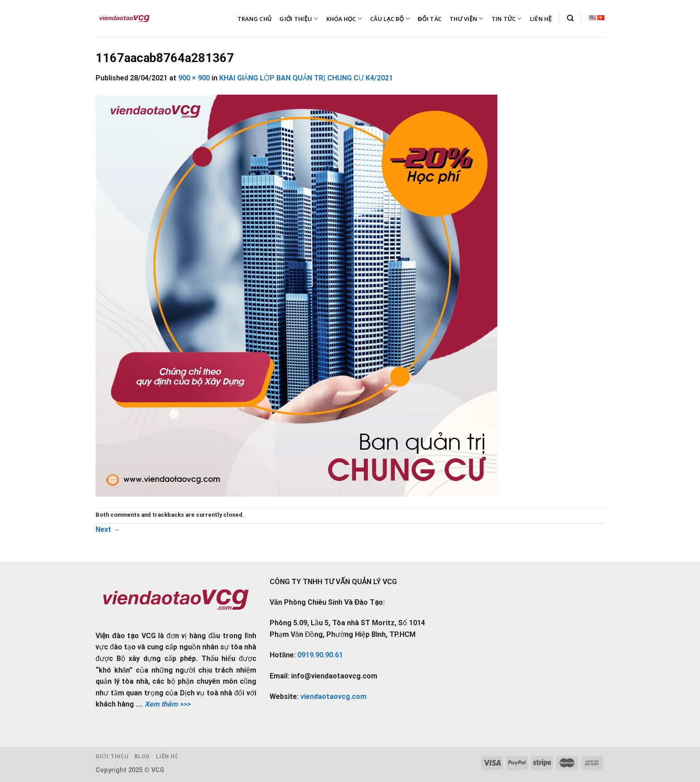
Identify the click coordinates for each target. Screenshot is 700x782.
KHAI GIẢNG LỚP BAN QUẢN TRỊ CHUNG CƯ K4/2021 (306, 78)
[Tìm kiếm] (570, 18)
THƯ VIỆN (467, 19)
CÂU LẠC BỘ (390, 19)
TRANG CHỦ (255, 19)
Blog (142, 757)
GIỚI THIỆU (299, 19)
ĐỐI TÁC (430, 19)
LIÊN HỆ (541, 19)
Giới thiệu (112, 757)
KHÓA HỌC (344, 19)
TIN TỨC (507, 19)
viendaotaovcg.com (333, 696)
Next (108, 529)
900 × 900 (194, 78)
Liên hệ (167, 757)
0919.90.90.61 (320, 655)
